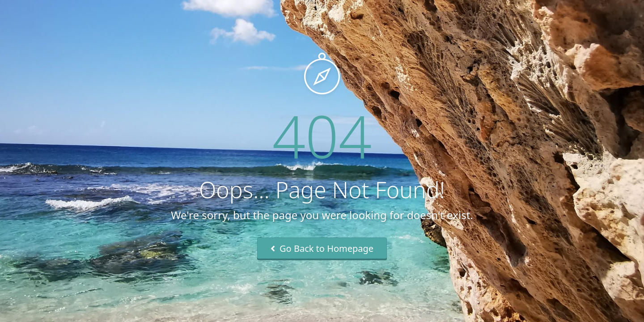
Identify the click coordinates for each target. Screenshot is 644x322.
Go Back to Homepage (322, 248)
